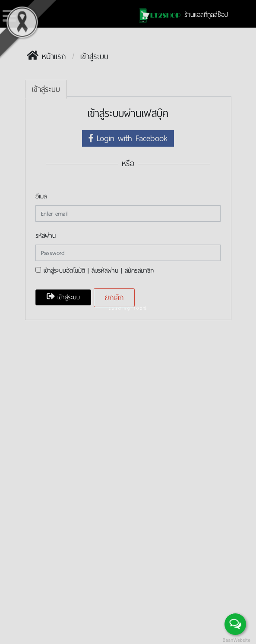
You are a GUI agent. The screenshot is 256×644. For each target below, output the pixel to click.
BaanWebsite (236, 640)
